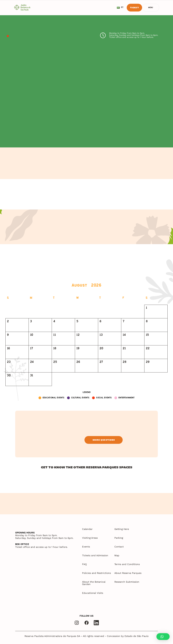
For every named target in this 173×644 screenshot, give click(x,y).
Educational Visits (93, 593)
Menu (151, 8)
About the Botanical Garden (94, 583)
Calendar (87, 529)
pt (120, 8)
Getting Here (122, 529)
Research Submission (127, 582)
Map (117, 555)
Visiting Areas (90, 538)
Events (86, 547)
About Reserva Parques (128, 573)
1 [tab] (8, 36)
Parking (119, 538)
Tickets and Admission (95, 555)
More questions (104, 440)
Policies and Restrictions (96, 573)
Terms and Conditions (127, 564)
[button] (163, 637)
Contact (119, 547)
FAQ (84, 564)
